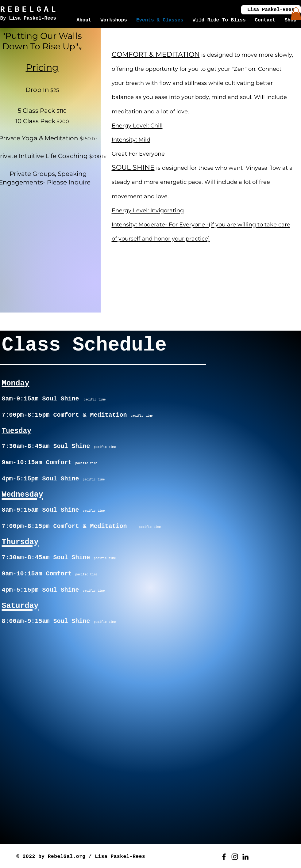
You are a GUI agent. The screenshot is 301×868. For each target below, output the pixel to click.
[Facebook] (224, 857)
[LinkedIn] (245, 857)
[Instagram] (235, 857)
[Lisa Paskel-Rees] (271, 10)
